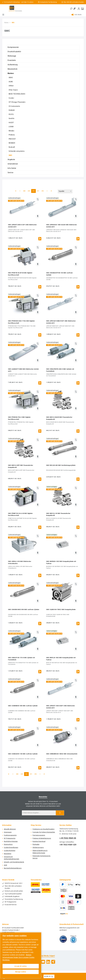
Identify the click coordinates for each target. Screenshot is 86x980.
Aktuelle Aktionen (10, 829)
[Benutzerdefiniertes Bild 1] (63, 939)
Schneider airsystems (17, 151)
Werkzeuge (12, 56)
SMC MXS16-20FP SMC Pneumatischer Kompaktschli (21, 466)
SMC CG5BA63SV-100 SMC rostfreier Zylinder (23, 754)
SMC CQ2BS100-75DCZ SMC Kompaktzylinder (61, 609)
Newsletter (8, 854)
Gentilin (11, 118)
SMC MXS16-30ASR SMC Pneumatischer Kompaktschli (59, 418)
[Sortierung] (65, 191)
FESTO (11, 114)
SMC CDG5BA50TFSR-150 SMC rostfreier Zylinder (59, 274)
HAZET (11, 123)
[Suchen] (71, 9)
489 (29, 191)
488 (25, 191)
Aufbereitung (13, 65)
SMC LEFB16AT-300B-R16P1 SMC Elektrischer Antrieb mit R (61, 322)
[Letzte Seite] (51, 191)
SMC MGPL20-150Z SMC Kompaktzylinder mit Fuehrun (61, 659)
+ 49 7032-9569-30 (68, 838)
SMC (10, 155)
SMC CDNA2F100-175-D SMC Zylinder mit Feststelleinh (21, 659)
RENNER (12, 143)
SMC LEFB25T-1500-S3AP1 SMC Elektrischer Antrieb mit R (61, 707)
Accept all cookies (21, 966)
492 (43, 191)
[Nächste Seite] (47, 191)
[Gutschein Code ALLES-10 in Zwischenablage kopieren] (52, 976)
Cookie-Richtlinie (10, 851)
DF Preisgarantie (10, 838)
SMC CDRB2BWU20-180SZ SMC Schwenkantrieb (62, 754)
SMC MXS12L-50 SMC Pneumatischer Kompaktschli (58, 514)
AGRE (11, 82)
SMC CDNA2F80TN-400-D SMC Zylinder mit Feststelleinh (60, 370)
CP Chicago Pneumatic (17, 102)
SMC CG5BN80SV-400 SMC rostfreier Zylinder (23, 706)
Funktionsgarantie (10, 835)
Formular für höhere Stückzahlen (44, 832)
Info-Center (12, 168)
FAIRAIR (12, 110)
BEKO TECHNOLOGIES (17, 94)
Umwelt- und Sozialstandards (14, 862)
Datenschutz (8, 844)
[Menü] (3, 15)
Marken (11, 73)
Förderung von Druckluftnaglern (43, 829)
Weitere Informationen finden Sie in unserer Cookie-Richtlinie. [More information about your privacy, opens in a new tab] (19, 957)
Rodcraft (12, 147)
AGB (5, 865)
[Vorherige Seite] (20, 191)
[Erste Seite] (16, 191)
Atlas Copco (13, 90)
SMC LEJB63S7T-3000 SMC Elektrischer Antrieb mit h (23, 370)
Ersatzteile (12, 60)
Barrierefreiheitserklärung (13, 868)
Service (10, 173)
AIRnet (11, 86)
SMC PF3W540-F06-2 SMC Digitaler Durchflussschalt (19, 418)
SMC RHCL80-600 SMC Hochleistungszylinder (61, 465)
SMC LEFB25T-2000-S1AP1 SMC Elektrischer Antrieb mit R (22, 226)
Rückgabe (36, 844)
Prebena (12, 135)
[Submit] (60, 813)
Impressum (8, 832)
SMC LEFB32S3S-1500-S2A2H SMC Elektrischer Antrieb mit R (61, 226)
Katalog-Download (39, 841)
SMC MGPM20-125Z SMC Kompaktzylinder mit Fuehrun (61, 562)
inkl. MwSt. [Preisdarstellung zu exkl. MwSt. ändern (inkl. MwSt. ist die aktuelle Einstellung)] (77, 15)
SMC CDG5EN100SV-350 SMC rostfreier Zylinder (24, 609)
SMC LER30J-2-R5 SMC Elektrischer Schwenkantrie (20, 562)
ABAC (11, 78)
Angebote (11, 159)
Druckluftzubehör (14, 52)
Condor (11, 98)
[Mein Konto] (79, 9)
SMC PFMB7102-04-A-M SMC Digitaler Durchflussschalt (20, 514)
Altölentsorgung (38, 848)
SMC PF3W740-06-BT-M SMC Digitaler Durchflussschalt (20, 274)
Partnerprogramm (39, 835)
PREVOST (12, 139)
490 (34, 191)
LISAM (11, 127)
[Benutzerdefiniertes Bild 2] (73, 939)
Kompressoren (13, 47)
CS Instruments (14, 106)
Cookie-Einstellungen (11, 848)
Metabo (11, 131)
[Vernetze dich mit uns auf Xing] (53, 962)
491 (38, 191)
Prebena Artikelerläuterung (42, 838)
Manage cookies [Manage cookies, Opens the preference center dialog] (21, 972)
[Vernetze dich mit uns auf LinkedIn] (48, 962)
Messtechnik (12, 69)
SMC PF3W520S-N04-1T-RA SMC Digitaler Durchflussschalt (21, 322)
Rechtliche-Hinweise (11, 841)
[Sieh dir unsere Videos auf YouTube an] (43, 962)
